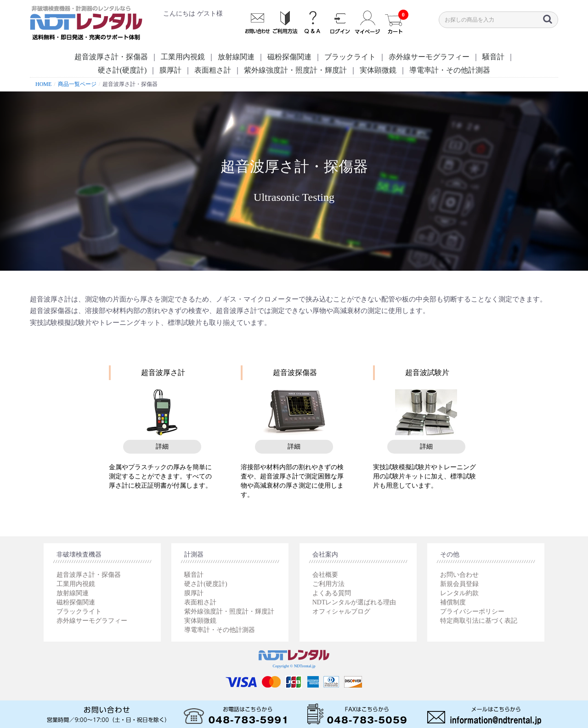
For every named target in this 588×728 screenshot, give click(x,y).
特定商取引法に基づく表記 (479, 621)
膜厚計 (170, 70)
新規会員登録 (459, 584)
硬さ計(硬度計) (122, 70)
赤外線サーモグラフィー (429, 57)
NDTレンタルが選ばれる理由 (354, 602)
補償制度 (453, 602)
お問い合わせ (459, 575)
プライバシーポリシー (472, 611)
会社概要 (325, 575)
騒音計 (493, 57)
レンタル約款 (459, 593)
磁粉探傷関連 (289, 57)
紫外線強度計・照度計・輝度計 (295, 70)
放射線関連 (236, 57)
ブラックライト (350, 57)
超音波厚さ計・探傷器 (111, 57)
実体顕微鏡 (378, 70)
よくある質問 (332, 593)
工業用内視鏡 (183, 57)
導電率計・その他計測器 (450, 70)
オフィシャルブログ (341, 611)
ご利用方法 (328, 584)
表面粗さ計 (213, 70)
